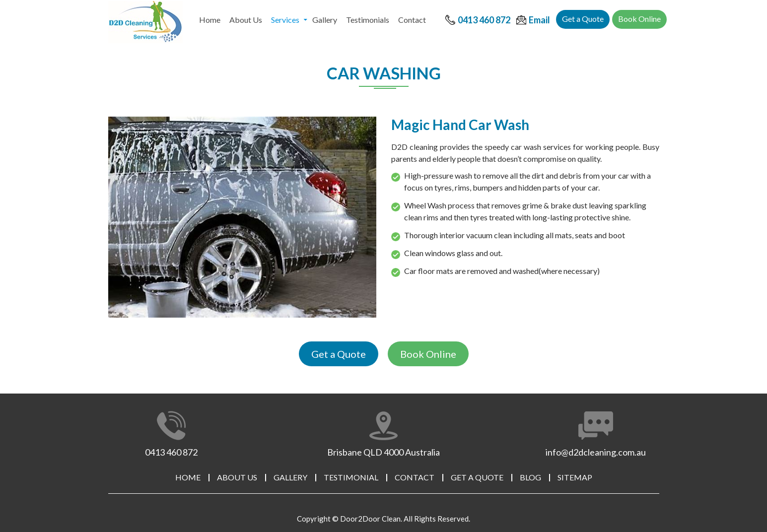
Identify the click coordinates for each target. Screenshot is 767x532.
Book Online (639, 19)
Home (210, 20)
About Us (246, 20)
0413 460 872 (484, 20)
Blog (530, 477)
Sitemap (575, 477)
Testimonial (351, 477)
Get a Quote (583, 19)
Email (539, 20)
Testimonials (368, 20)
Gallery (325, 20)
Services (285, 20)
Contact (412, 20)
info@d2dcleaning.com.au (596, 452)
